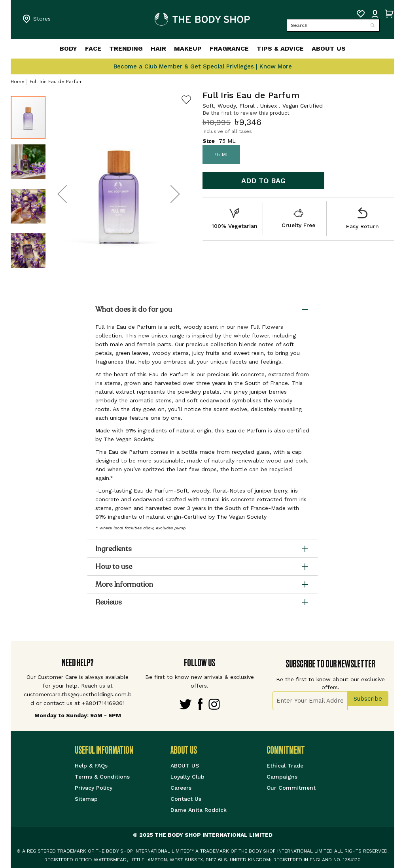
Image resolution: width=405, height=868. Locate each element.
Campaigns (282, 777)
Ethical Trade (285, 766)
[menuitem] (50, 49)
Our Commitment (291, 788)
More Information (124, 584)
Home (18, 81)
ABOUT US (185, 766)
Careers (181, 788)
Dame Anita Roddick (199, 810)
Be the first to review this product (246, 113)
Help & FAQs (91, 766)
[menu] (202, 49)
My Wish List (361, 14)
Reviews (109, 602)
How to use (114, 567)
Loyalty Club (187, 777)
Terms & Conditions (102, 777)
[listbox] (298, 154)
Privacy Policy (94, 788)
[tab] (202, 311)
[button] (62, 194)
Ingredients (114, 549)
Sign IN (375, 14)
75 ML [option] (221, 154)
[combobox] (333, 25)
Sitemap (86, 799)
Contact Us (186, 799)
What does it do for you (134, 309)
